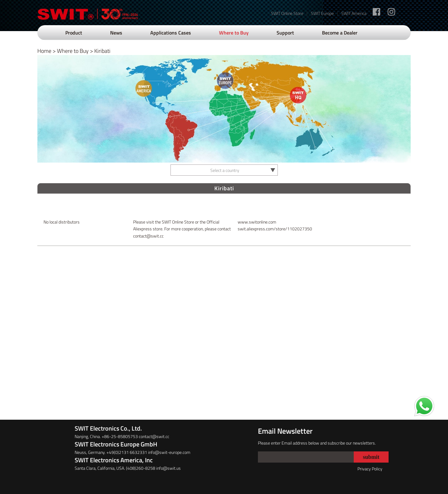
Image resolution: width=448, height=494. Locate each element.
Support (285, 33)
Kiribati (102, 51)
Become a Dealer (340, 33)
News (116, 33)
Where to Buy (234, 33)
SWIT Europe (322, 13)
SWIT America (354, 13)
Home (44, 51)
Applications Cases (171, 33)
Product (74, 33)
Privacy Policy (370, 469)
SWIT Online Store (287, 13)
